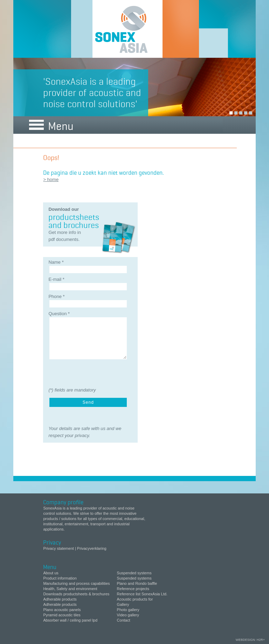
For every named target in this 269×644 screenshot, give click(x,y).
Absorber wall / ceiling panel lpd (70, 620)
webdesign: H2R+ (250, 640)
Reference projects (133, 589)
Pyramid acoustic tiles (62, 615)
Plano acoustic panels (62, 610)
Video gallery (128, 615)
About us (51, 573)
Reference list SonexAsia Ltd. (142, 594)
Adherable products (60, 599)
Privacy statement (59, 548)
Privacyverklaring (92, 548)
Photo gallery (128, 610)
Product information (60, 578)
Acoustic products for (135, 599)
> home (51, 179)
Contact (124, 620)
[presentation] (86, 372)
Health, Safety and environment (70, 589)
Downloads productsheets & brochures (76, 594)
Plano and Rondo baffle (137, 583)
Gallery (123, 604)
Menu (51, 125)
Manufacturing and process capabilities (76, 583)
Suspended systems (134, 573)
